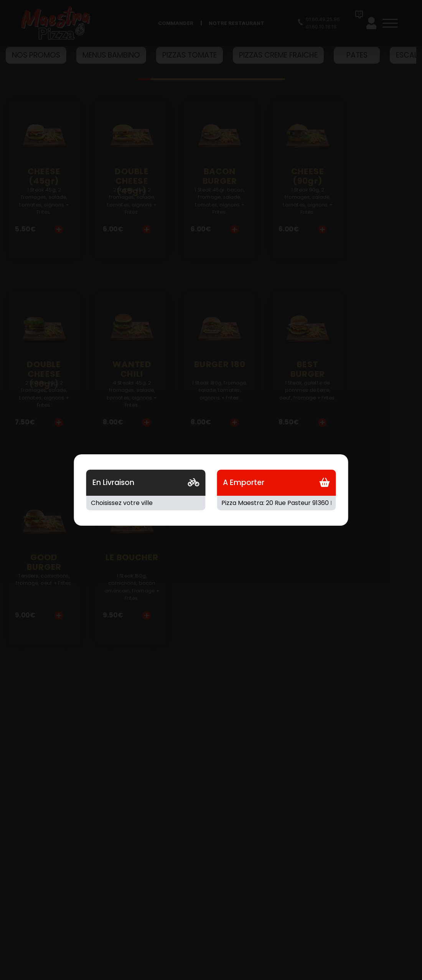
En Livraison (113, 483)
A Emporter (244, 483)
